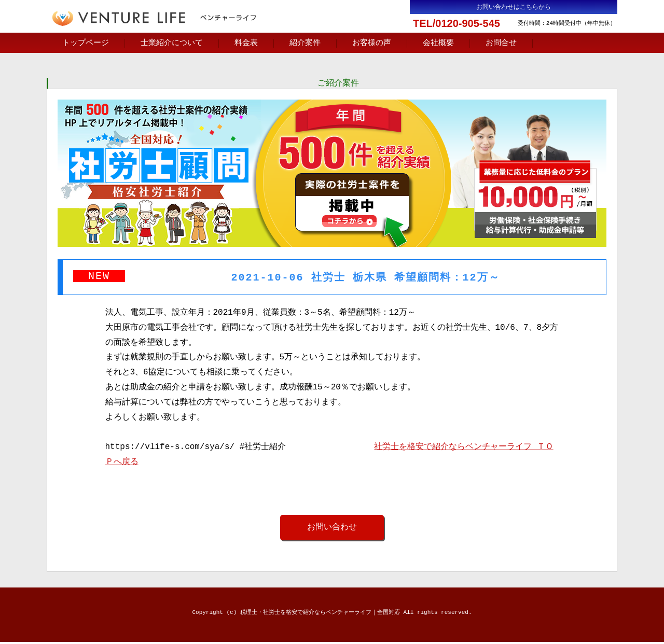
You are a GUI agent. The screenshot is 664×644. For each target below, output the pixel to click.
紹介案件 (305, 43)
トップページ (86, 43)
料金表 (246, 43)
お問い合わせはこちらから (514, 7)
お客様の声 (372, 43)
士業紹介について (172, 43)
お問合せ (501, 43)
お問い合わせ (332, 529)
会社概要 (438, 43)
